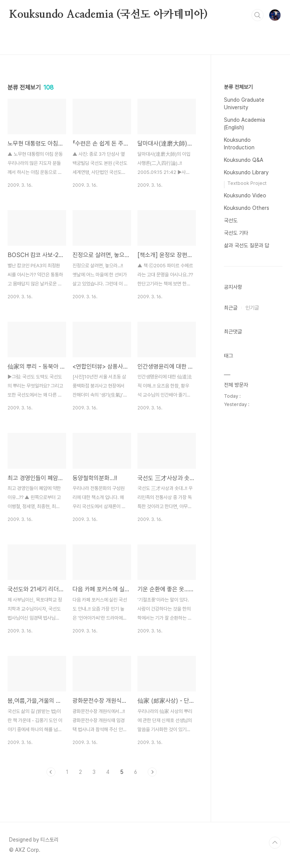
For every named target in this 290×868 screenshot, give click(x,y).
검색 (258, 15)
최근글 (231, 308)
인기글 (252, 308)
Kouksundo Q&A (244, 160)
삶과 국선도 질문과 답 (247, 245)
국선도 (231, 220)
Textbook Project (247, 183)
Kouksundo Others (247, 208)
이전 (51, 772)
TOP (275, 843)
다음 (152, 772)
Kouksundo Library (246, 172)
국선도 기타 (236, 233)
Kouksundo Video (245, 195)
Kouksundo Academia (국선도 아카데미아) (108, 15)
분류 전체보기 (238, 87)
